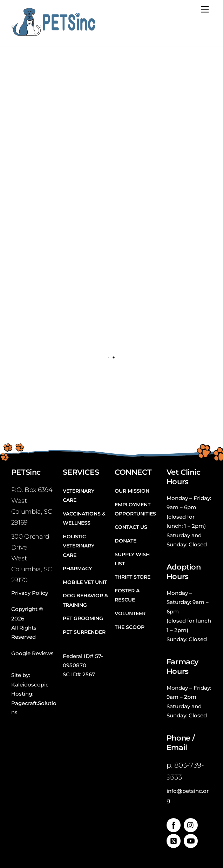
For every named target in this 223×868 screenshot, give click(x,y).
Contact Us (131, 527)
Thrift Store (133, 577)
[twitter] (174, 840)
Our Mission (132, 491)
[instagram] (191, 825)
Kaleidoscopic (30, 685)
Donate (126, 541)
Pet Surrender (84, 632)
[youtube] (191, 840)
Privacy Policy (30, 593)
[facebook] (174, 825)
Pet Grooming (83, 618)
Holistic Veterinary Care (79, 546)
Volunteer (130, 613)
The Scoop (130, 627)
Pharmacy (77, 568)
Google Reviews (32, 653)
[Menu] (205, 10)
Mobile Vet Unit (85, 582)
